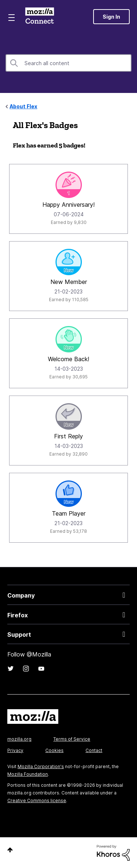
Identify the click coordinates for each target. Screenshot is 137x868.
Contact (94, 750)
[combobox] (68, 63)
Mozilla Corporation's (41, 766)
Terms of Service (72, 739)
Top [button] (10, 850)
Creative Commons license (37, 800)
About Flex (23, 106)
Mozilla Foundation (28, 774)
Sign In (111, 17)
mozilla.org (19, 739)
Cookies (54, 750)
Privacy (15, 750)
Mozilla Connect (40, 16)
